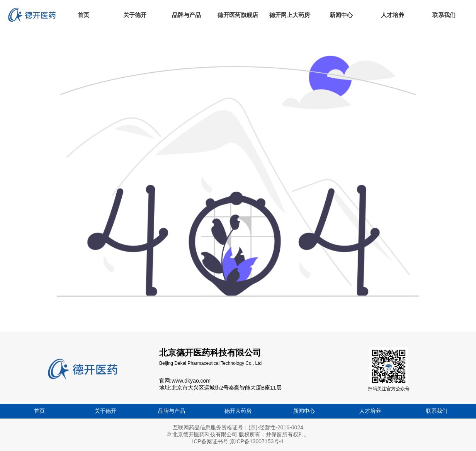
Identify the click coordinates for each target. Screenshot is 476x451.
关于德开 (105, 411)
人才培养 (370, 411)
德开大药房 (238, 411)
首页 (39, 411)
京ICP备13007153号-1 (257, 441)
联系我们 (437, 411)
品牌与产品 (172, 411)
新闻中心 (304, 411)
